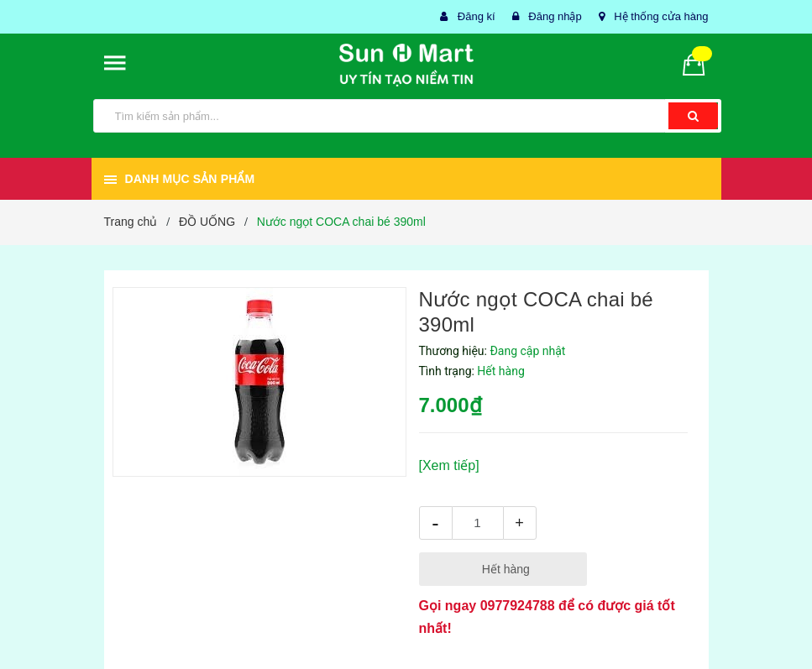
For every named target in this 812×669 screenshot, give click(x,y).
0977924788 (518, 606)
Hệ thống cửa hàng (661, 16)
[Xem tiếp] (449, 465)
